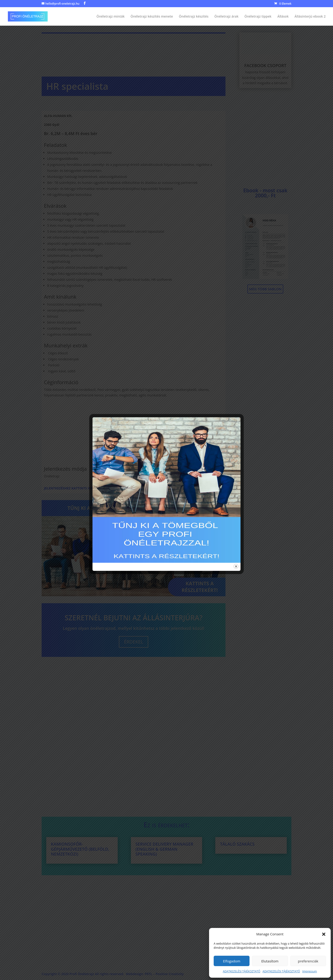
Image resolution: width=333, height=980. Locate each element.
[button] (324, 934)
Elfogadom (232, 961)
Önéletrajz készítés (194, 17)
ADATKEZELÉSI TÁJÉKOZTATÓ (242, 971)
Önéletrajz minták (111, 17)
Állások (283, 17)
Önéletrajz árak (226, 17)
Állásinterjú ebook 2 (310, 17)
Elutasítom (270, 961)
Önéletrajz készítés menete (152, 17)
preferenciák (308, 961)
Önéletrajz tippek (258, 17)
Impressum (310, 971)
